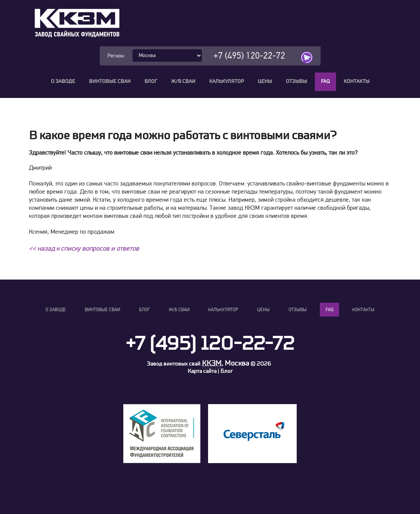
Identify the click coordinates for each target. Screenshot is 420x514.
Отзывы (297, 82)
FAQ (325, 82)
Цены (265, 82)
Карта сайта (202, 371)
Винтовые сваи (110, 82)
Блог (151, 82)
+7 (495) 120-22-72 (249, 56)
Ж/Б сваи (183, 82)
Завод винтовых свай (174, 364)
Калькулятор (227, 82)
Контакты (357, 82)
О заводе (63, 82)
